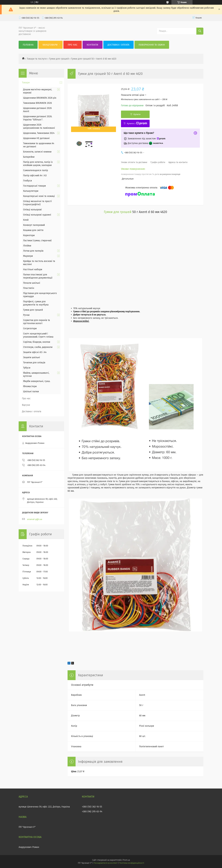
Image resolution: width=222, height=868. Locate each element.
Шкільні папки (31, 392)
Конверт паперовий (34, 225)
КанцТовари (50, 45)
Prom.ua (126, 860)
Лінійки (27, 246)
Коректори (29, 235)
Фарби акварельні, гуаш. (37, 381)
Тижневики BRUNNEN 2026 (37, 103)
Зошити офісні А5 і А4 (35, 352)
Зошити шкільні (32, 357)
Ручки (26, 315)
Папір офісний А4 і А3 (35, 176)
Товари (26, 83)
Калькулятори (31, 191)
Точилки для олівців (34, 363)
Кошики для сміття (33, 230)
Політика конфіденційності (132, 863)
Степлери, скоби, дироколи (38, 347)
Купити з (137, 123)
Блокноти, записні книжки (37, 152)
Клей (26, 220)
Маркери (28, 256)
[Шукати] (200, 31)
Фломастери (30, 386)
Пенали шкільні (32, 283)
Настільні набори (33, 269)
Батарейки (29, 157)
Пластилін (29, 288)
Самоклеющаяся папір (36, 170)
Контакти (92, 45)
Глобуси (27, 181)
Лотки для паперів (33, 251)
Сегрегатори (30, 328)
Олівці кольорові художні (37, 215)
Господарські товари (34, 186)
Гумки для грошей (59, 59)
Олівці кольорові (32, 210)
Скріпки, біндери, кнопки (37, 342)
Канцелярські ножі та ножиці (39, 196)
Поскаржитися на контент (105, 863)
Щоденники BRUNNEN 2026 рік (40, 98)
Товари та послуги (37, 59)
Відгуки (26, 405)
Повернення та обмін (152, 45)
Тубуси (27, 368)
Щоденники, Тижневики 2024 (39, 133)
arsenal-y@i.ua (35, 519)
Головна (28, 45)
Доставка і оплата (118, 45)
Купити (137, 114)
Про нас (73, 45)
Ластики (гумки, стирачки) (37, 241)
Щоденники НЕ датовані (36, 138)
